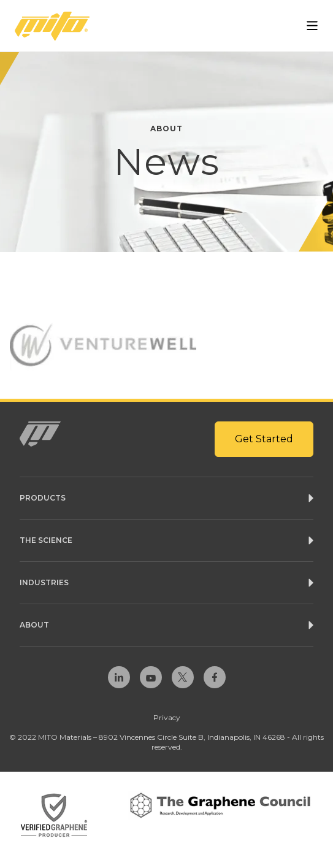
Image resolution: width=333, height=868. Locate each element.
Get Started (264, 439)
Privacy (167, 717)
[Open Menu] (312, 26)
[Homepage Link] (52, 26)
